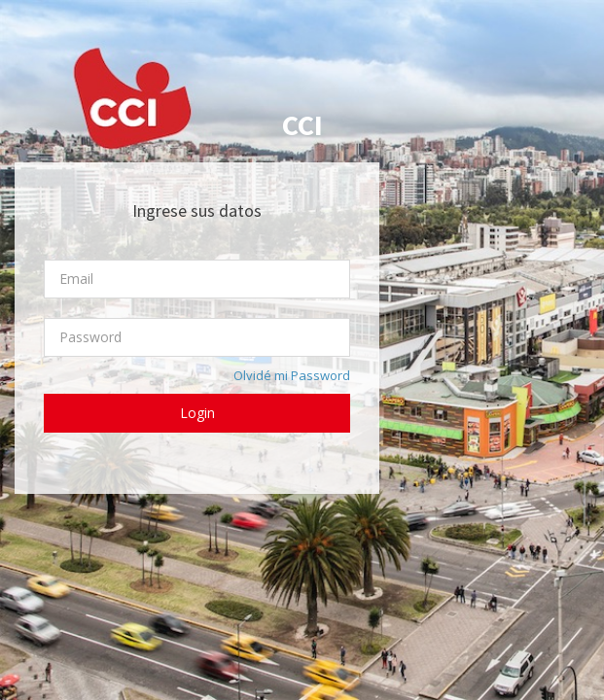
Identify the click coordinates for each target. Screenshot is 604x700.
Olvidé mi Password (292, 375)
